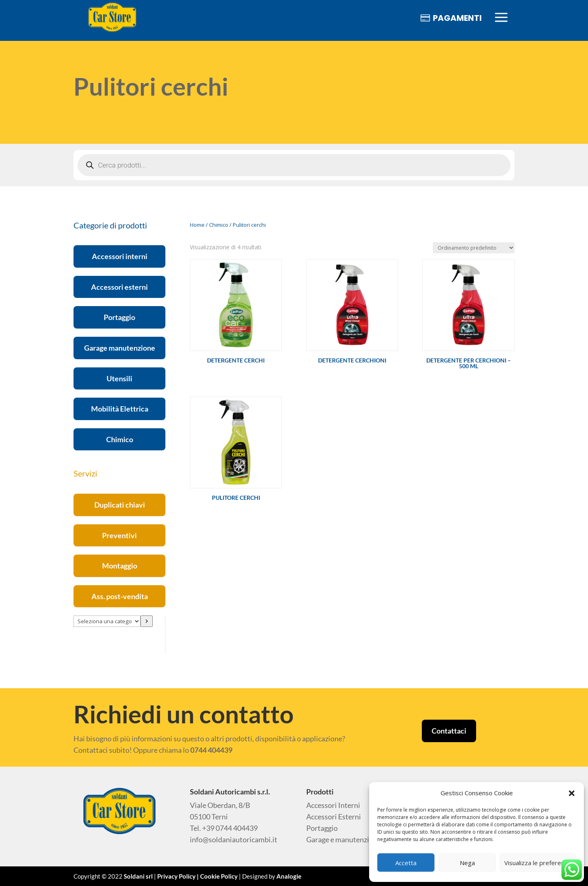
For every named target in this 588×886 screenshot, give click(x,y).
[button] (572, 793)
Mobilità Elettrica (120, 409)
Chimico (120, 439)
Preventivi (119, 535)
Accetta (406, 863)
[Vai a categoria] (147, 621)
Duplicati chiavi (120, 505)
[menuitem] (112, 18)
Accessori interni (120, 256)
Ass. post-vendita (120, 596)
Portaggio (119, 317)
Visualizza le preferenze (538, 863)
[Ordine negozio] (474, 248)
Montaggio (120, 566)
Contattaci (449, 731)
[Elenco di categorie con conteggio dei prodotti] (107, 621)
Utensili (119, 378)
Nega (467, 863)
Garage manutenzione (120, 348)
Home (197, 225)
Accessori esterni (119, 287)
